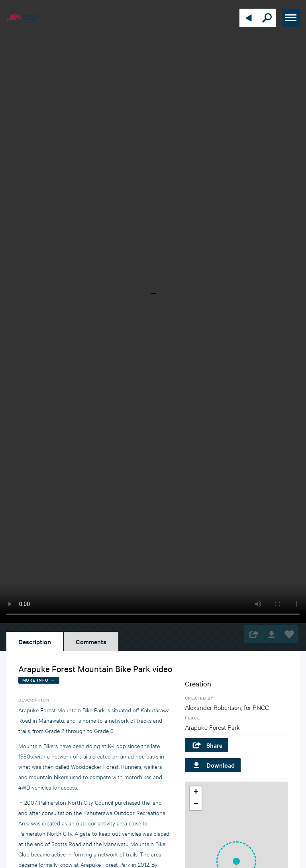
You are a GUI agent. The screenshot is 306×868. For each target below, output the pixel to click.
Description (35, 641)
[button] (196, 792)
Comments (91, 641)
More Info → (39, 680)
